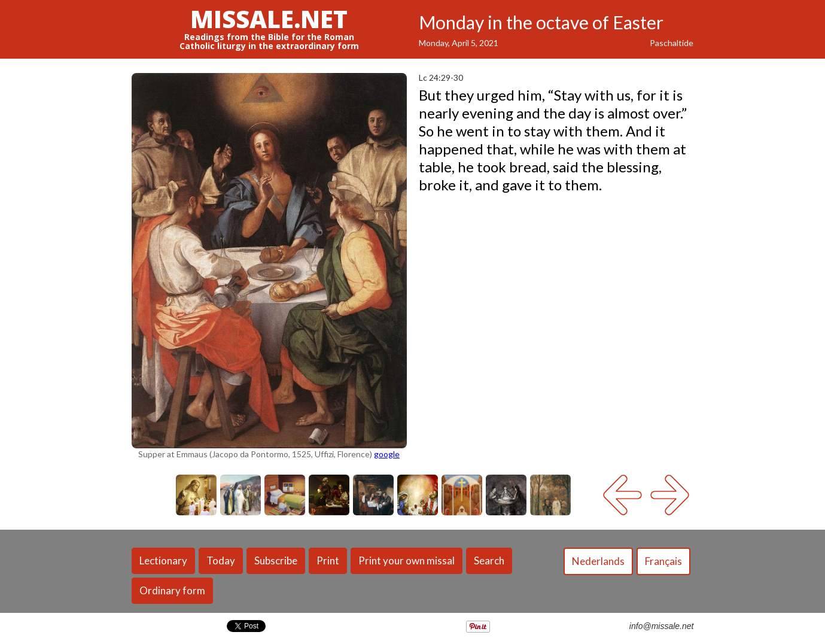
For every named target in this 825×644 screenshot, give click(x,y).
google (387, 454)
